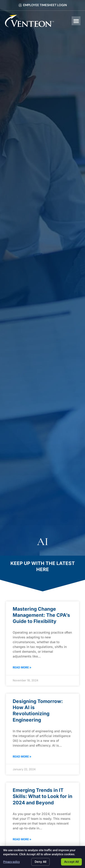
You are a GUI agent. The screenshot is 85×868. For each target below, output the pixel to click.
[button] (76, 21)
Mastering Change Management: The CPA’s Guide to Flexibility (41, 615)
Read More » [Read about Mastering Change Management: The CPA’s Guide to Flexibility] (22, 667)
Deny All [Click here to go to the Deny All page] (40, 862)
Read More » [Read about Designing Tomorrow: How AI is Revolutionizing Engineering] (22, 756)
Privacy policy (11, 862)
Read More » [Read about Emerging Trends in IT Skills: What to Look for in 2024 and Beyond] (22, 839)
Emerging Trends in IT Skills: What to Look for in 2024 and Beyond (42, 796)
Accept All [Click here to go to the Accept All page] (71, 862)
